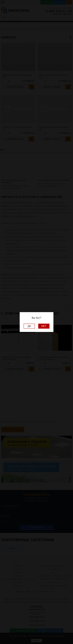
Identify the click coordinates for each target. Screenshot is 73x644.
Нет (44, 326)
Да (29, 326)
